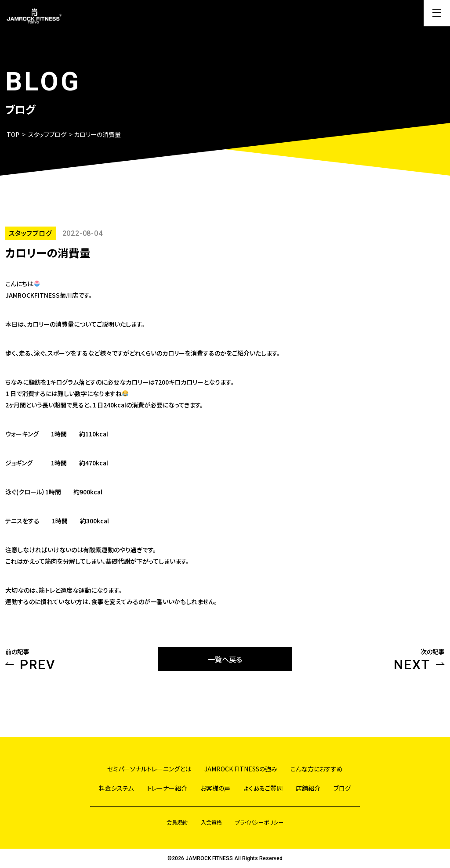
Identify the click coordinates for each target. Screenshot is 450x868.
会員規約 (177, 822)
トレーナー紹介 (167, 788)
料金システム (116, 788)
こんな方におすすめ (317, 769)
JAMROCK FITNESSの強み (241, 769)
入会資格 (211, 822)
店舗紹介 (308, 788)
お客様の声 (215, 788)
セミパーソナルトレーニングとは (149, 769)
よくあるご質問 (263, 788)
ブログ (342, 788)
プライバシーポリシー (259, 822)
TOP (13, 134)
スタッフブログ (47, 134)
